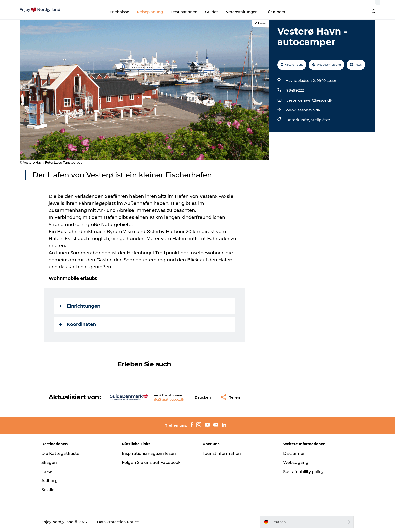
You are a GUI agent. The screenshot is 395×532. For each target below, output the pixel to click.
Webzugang (296, 463)
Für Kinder (275, 12)
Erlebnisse (119, 12)
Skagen (49, 463)
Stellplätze (320, 120)
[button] (203, 397)
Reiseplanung (150, 12)
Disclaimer (294, 453)
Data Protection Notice (118, 522)
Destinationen (184, 12)
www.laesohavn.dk (303, 110)
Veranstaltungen (242, 12)
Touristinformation (222, 453)
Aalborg (50, 481)
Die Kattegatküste (60, 453)
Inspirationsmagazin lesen (149, 453)
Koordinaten (77, 324)
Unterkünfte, (299, 120)
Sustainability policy (303, 472)
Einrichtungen (80, 306)
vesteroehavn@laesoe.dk (309, 100)
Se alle (48, 490)
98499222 (295, 90)
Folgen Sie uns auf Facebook (151, 463)
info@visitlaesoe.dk (168, 399)
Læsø (47, 472)
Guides (212, 12)
